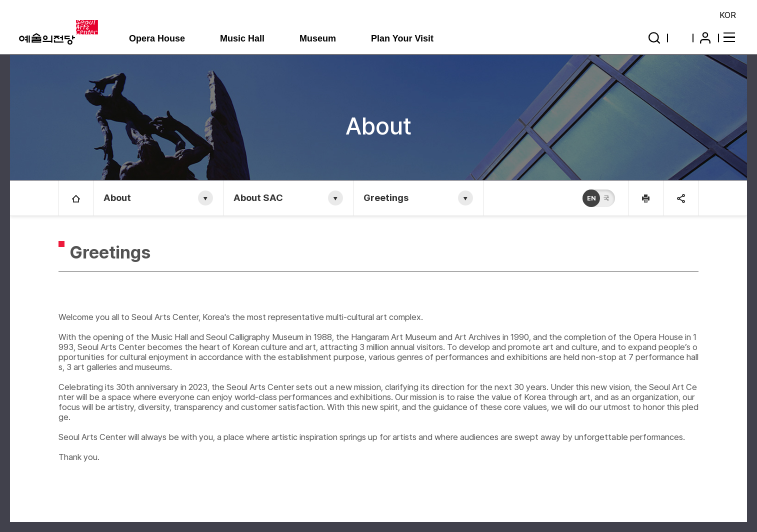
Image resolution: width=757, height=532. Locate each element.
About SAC (258, 198)
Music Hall (242, 38)
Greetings (386, 198)
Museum (318, 38)
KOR (728, 15)
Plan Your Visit (402, 38)
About (117, 198)
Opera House (157, 38)
